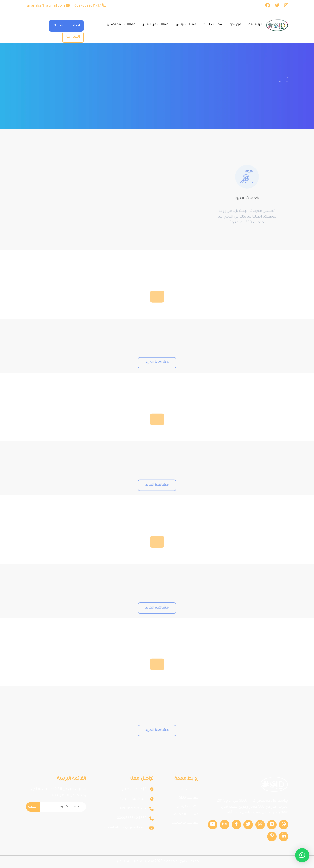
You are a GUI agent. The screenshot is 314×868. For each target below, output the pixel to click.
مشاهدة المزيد (157, 374)
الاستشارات (189, 790)
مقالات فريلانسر (185, 824)
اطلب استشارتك (66, 26)
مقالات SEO (189, 798)
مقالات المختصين (184, 815)
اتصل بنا (73, 37)
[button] (302, 855)
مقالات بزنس (188, 807)
